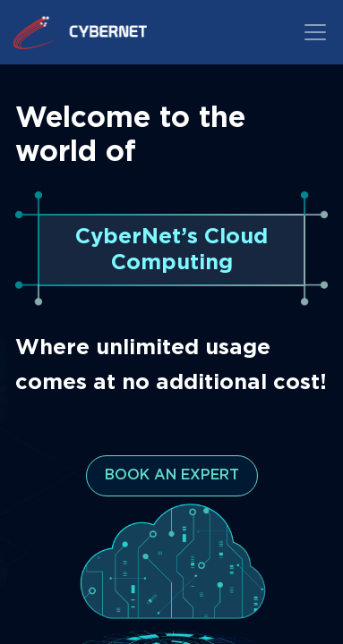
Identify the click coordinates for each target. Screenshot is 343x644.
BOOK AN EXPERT (172, 475)
